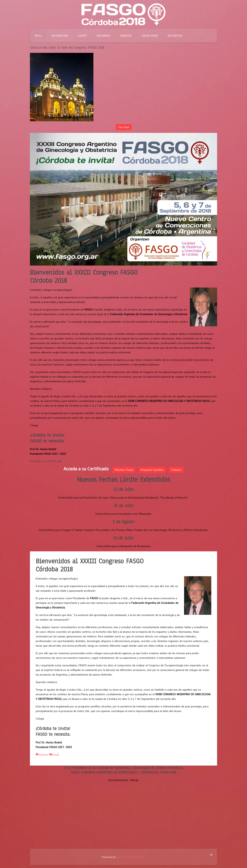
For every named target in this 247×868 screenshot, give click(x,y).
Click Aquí (124, 127)
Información (60, 36)
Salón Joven (150, 36)
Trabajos (126, 36)
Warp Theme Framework (131, 857)
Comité (82, 36)
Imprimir (43, 755)
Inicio (38, 36)
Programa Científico (152, 470)
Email (54, 755)
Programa (103, 36)
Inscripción (175, 36)
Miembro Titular (124, 470)
